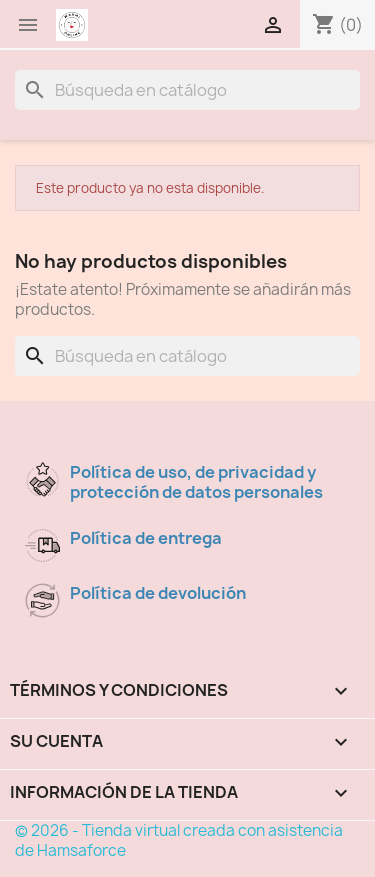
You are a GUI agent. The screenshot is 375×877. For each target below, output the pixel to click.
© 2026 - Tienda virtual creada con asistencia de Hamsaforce (179, 840)
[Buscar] (187, 90)
